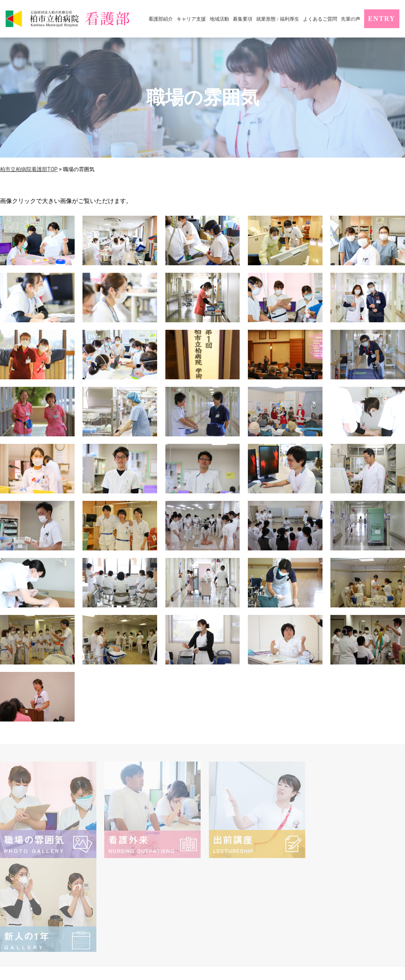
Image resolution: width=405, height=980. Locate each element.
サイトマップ (340, 889)
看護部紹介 (161, 19)
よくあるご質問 (320, 19)
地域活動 (219, 19)
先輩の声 (351, 19)
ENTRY (382, 19)
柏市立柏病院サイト (237, 899)
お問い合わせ (356, 899)
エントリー (301, 899)
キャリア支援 (191, 19)
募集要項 (243, 19)
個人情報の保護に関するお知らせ (255, 889)
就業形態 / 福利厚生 (277, 19)
